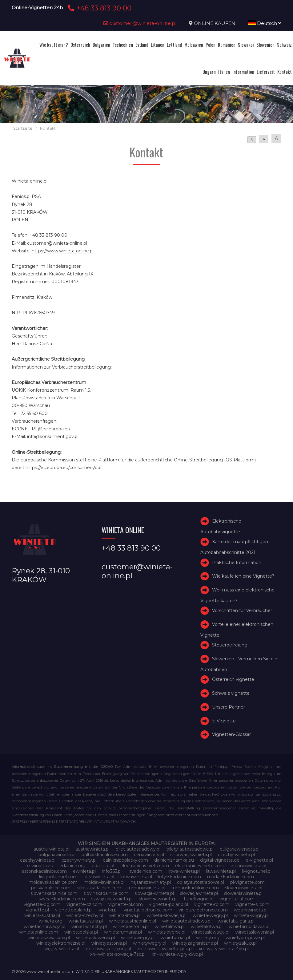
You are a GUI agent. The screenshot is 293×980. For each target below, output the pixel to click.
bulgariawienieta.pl (240, 849)
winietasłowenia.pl (95, 938)
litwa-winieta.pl (184, 871)
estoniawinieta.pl (248, 866)
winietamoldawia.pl (249, 927)
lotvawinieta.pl (99, 877)
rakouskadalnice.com (99, 888)
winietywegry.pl (150, 943)
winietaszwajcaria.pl (49, 938)
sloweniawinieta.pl (243, 893)
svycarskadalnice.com (62, 899)
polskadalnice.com (51, 888)
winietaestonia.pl (131, 927)
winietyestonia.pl (109, 943)
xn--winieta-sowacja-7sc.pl (118, 954)
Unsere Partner (229, 707)
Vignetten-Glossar (231, 735)
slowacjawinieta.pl (199, 893)
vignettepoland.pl (74, 910)
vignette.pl (37, 910)
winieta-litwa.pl (125, 915)
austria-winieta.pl (51, 849)
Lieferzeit (266, 72)
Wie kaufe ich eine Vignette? (243, 576)
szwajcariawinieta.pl (112, 899)
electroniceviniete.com (200, 866)
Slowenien (265, 45)
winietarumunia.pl (123, 932)
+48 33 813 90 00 (99, 8)
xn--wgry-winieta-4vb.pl (224, 949)
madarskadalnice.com (231, 877)
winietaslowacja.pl (210, 932)
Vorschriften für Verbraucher (242, 611)
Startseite (23, 128)
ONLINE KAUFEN (215, 23)
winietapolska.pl (81, 932)
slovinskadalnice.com (106, 893)
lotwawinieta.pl (136, 877)
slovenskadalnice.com (54, 893)
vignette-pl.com (126, 904)
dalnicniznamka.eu (174, 860)
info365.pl (112, 871)
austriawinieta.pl (92, 849)
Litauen (158, 45)
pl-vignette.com (247, 882)
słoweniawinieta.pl (158, 899)
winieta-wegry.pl (210, 915)
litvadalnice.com (145, 871)
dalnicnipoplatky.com (125, 860)
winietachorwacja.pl (44, 927)
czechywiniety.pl (79, 860)
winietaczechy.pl (89, 927)
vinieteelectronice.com (203, 910)
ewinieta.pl (84, 871)
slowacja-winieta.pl (154, 893)
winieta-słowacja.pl (167, 915)
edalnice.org (72, 866)
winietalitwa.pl (170, 927)
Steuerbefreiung (230, 645)
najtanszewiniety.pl (151, 882)
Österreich (80, 45)
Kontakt (285, 72)
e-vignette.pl (259, 860)
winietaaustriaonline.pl (132, 921)
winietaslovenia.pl (167, 932)
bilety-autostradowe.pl (190, 849)
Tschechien (123, 45)
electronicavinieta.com (145, 866)
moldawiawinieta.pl (104, 882)
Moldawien (194, 45)
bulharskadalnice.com (105, 855)
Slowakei (246, 45)
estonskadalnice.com (44, 871)
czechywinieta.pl (38, 860)
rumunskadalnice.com (195, 888)
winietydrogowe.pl (245, 938)
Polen (211, 45)
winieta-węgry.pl (251, 915)
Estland (142, 45)
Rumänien (227, 45)
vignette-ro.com (212, 904)
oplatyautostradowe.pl (201, 882)
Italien (224, 72)
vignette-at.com (237, 899)
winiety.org (208, 938)
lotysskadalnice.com (180, 877)
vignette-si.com (252, 904)
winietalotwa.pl (207, 927)
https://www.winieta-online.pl (63, 251)
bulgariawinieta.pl (57, 855)
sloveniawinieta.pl (244, 888)
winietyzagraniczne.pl (195, 943)
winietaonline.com (39, 932)
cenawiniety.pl (149, 855)
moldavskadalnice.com (53, 882)
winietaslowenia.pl (255, 932)
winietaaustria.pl (86, 921)
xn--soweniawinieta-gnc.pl (165, 949)
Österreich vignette (233, 679)
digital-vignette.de (220, 860)
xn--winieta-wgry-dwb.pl (177, 954)
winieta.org (51, 921)
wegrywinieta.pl (251, 910)
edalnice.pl (103, 866)
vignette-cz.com (84, 904)
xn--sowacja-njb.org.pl (108, 949)
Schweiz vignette (231, 693)
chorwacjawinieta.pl (191, 855)
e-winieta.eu (40, 866)
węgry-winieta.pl (62, 949)
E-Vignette (224, 721)
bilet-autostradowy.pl (138, 849)
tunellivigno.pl (199, 899)
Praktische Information (237, 563)
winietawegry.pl (138, 938)
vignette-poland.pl (169, 904)
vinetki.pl (108, 910)
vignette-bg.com (42, 904)
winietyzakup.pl (240, 943)
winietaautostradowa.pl (187, 921)
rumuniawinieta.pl (146, 888)
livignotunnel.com (58, 877)
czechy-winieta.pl (236, 855)
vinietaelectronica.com (148, 910)
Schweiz (284, 45)
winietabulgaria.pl (236, 921)
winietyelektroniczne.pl (61, 943)
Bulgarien (101, 45)
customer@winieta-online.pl (140, 23)
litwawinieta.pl (221, 871)
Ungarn (209, 72)
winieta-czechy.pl (85, 915)
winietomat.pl (175, 938)
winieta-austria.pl (42, 915)
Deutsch (265, 23)
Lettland (174, 45)
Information (243, 72)
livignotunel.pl (257, 871)
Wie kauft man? (54, 45)
